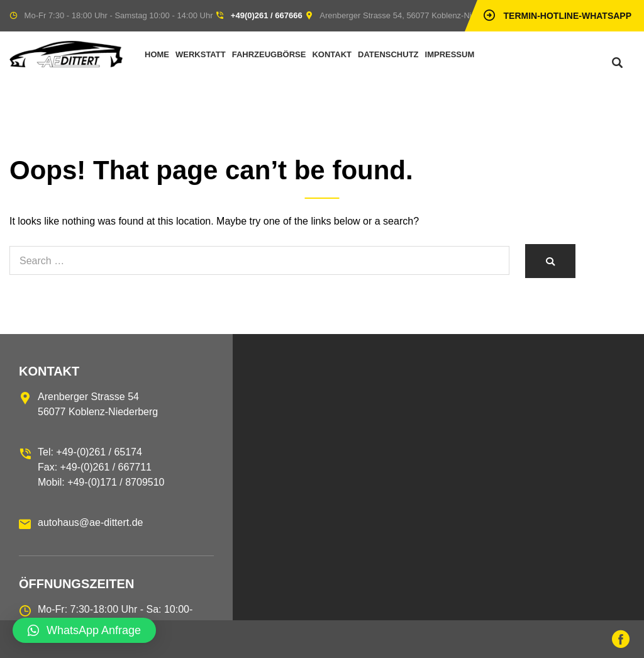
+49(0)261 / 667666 (267, 15)
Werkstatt (201, 54)
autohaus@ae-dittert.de (90, 522)
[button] (84, 630)
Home (157, 54)
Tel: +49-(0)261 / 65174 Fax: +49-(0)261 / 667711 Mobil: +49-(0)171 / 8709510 (101, 467)
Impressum (450, 54)
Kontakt (332, 54)
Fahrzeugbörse (269, 54)
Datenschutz (388, 54)
